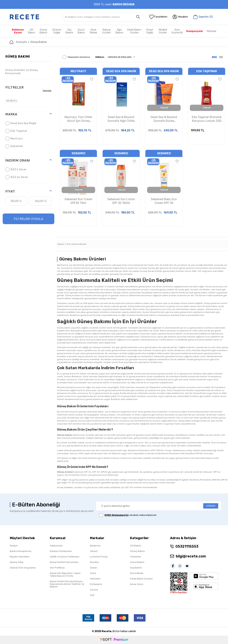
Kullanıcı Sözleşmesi (61, 551)
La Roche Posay (99, 557)
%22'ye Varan (17, 177)
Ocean (94, 568)
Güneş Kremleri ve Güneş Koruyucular (22, 72)
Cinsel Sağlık (150, 31)
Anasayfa (18, 42)
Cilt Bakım (32, 31)
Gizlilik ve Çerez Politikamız (65, 557)
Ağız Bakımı (119, 31)
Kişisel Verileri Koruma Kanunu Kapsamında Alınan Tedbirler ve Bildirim (67, 584)
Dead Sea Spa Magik (21, 123)
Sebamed (14, 146)
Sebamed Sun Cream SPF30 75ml (78, 201)
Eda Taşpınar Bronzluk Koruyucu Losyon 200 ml (207, 119)
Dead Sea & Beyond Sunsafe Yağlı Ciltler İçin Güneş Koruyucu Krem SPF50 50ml (121, 119)
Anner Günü (137, 584)
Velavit (94, 551)
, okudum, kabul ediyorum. (128, 515)
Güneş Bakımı (43, 31)
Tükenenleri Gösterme (76, 57)
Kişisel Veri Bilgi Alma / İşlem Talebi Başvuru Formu (65, 574)
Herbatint (95, 579)
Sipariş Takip (17, 562)
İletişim (14, 546)
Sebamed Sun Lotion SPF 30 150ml (121, 201)
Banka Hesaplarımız (21, 551)
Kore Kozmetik (177, 31)
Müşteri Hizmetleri (20, 557)
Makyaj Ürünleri (106, 31)
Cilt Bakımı (136, 546)
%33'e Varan (16, 169)
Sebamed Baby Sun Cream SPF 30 (164, 201)
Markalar (212, 31)
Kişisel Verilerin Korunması (64, 562)
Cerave (94, 590)
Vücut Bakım (81, 31)
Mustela (94, 562)
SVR (92, 595)
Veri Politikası (57, 568)
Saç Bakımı (69, 31)
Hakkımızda (56, 546)
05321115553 (187, 546)
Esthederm (96, 584)
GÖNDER (211, 506)
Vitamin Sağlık (57, 31)
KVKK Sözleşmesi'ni (116, 515)
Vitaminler (136, 557)
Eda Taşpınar (16, 131)
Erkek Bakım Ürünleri (134, 31)
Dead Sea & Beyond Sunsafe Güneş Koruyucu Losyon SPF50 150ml (164, 119)
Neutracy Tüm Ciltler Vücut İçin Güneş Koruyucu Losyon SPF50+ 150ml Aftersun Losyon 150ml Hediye (78, 119)
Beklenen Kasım (18, 31)
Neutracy (14, 139)
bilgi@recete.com (191, 556)
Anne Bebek (94, 31)
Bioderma (95, 546)
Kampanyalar (195, 31)
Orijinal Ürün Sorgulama (23, 568)
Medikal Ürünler (163, 31)
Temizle (47, 90)
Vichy (93, 573)
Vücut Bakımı (137, 562)
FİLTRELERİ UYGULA (29, 219)
